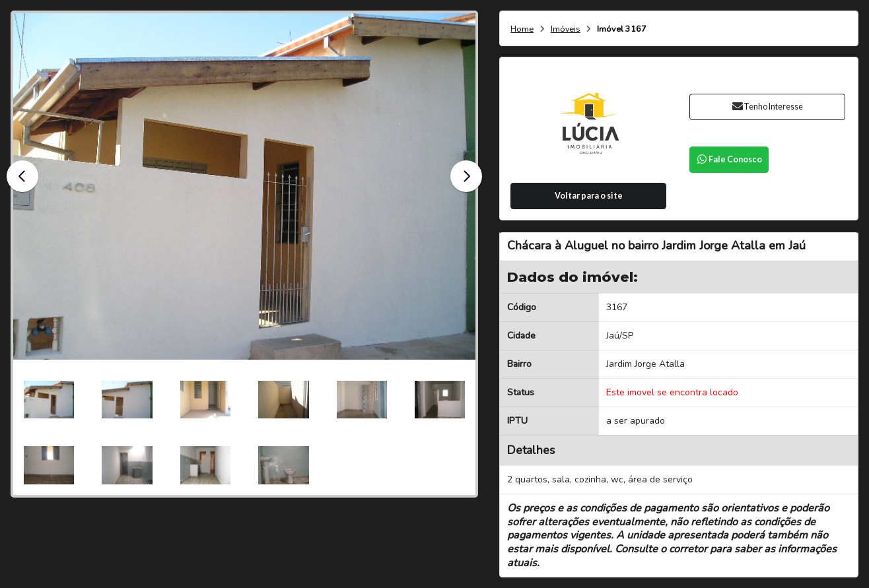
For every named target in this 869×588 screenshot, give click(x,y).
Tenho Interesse (768, 107)
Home (522, 29)
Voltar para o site (589, 196)
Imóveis (566, 29)
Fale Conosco (729, 159)
